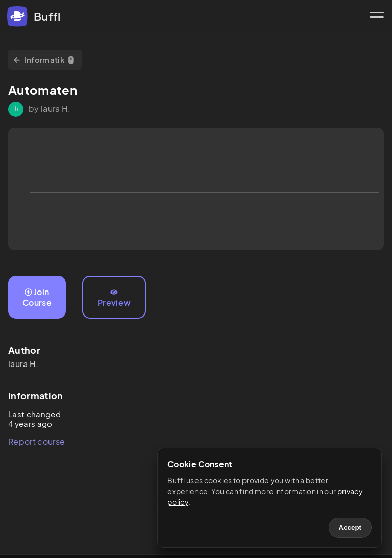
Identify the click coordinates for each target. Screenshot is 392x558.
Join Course (37, 297)
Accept (350, 528)
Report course (36, 441)
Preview (114, 298)
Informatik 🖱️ (45, 59)
